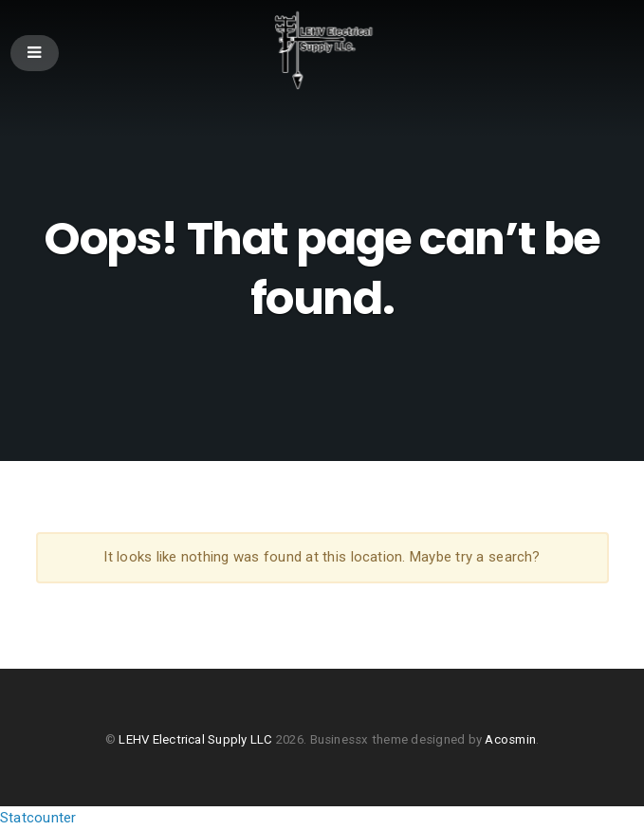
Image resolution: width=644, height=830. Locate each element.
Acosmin (510, 739)
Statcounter (38, 818)
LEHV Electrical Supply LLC (195, 739)
